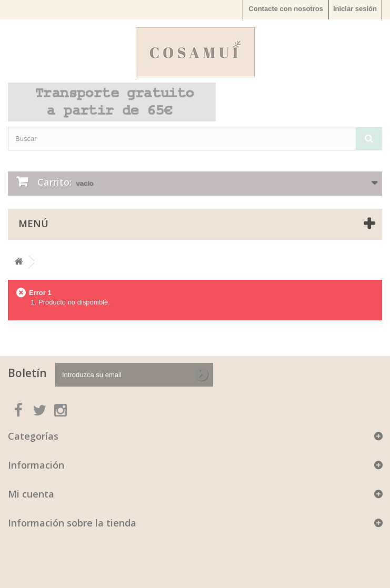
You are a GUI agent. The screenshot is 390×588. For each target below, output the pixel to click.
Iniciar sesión (355, 9)
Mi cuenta (31, 494)
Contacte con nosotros (286, 9)
